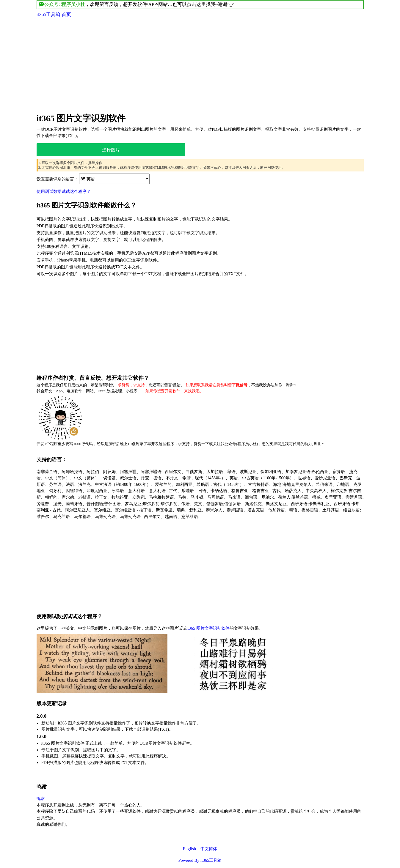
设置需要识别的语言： (57, 179)
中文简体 (209, 849)
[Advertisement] (200, 64)
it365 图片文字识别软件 (81, 118)
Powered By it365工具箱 (200, 860)
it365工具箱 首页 (54, 14)
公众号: (62, 4)
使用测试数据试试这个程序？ (64, 191)
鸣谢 (41, 798)
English (189, 849)
